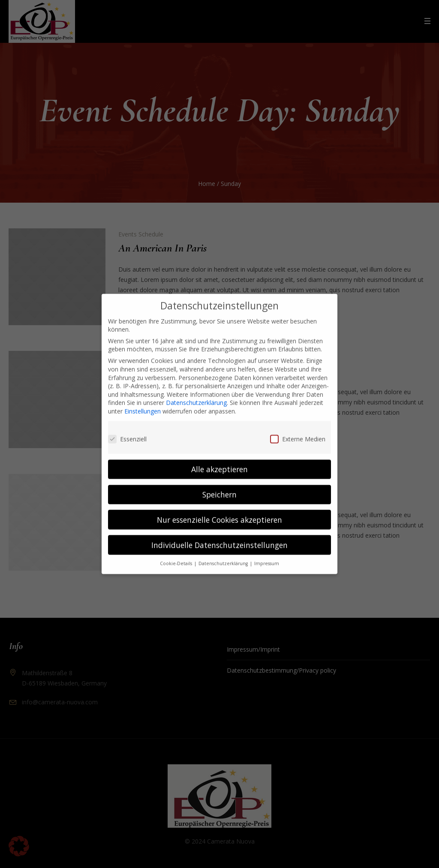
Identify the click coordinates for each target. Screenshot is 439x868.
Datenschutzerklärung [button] (224, 554)
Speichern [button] (219, 485)
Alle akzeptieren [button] (219, 459)
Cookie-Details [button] (177, 554)
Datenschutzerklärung (196, 393)
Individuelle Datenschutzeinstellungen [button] (219, 535)
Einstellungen (143, 402)
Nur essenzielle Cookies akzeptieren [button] (219, 510)
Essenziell (127, 430)
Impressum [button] (267, 554)
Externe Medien (298, 430)
